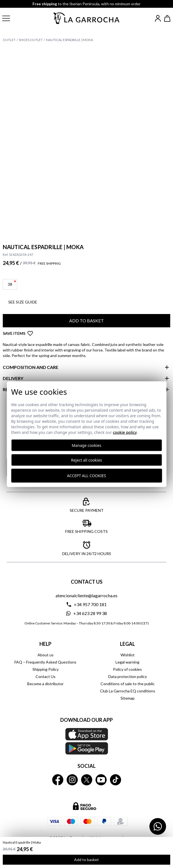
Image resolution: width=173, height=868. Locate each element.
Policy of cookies (127, 669)
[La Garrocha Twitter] (87, 780)
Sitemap (128, 698)
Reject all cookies (87, 460)
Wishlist (128, 655)
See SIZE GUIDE (23, 302)
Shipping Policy (46, 669)
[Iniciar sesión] (158, 18)
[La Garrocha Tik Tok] (116, 780)
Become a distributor (45, 684)
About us (46, 655)
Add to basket (86, 860)
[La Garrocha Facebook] (58, 780)
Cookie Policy (125, 432)
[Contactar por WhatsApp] (158, 826)
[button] (11, 18)
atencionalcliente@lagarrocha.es (86, 595)
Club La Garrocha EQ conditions (128, 691)
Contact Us (46, 676)
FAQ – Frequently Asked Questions (45, 662)
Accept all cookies (86, 476)
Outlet (9, 40)
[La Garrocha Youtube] (101, 780)
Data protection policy (128, 676)
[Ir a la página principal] (87, 18)
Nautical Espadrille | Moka (70, 40)
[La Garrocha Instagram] (72, 780)
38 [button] (12, 284)
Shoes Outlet (31, 40)
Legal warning (127, 662)
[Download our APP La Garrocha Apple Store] (86, 741)
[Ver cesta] (167, 18)
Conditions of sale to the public (128, 684)
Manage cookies (86, 445)
